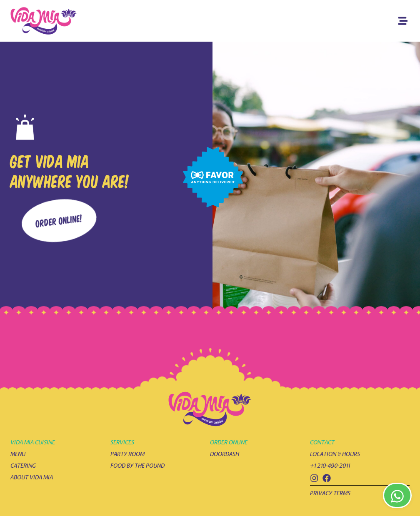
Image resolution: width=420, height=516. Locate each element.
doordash (225, 454)
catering (23, 466)
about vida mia (32, 477)
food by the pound (137, 466)
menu (18, 454)
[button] (403, 21)
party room (127, 454)
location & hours (335, 454)
